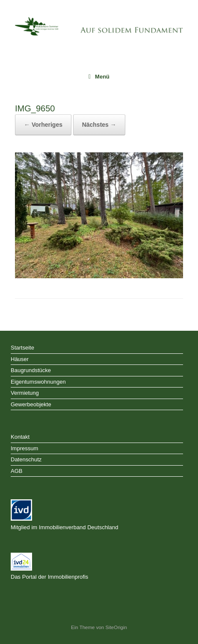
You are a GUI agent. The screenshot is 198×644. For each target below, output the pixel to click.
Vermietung (25, 393)
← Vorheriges (43, 125)
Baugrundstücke (31, 370)
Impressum (24, 448)
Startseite (22, 348)
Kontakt (20, 437)
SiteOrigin (116, 627)
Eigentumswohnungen (38, 382)
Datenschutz (26, 459)
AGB (16, 471)
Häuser (20, 359)
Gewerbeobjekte (31, 404)
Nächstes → (99, 125)
